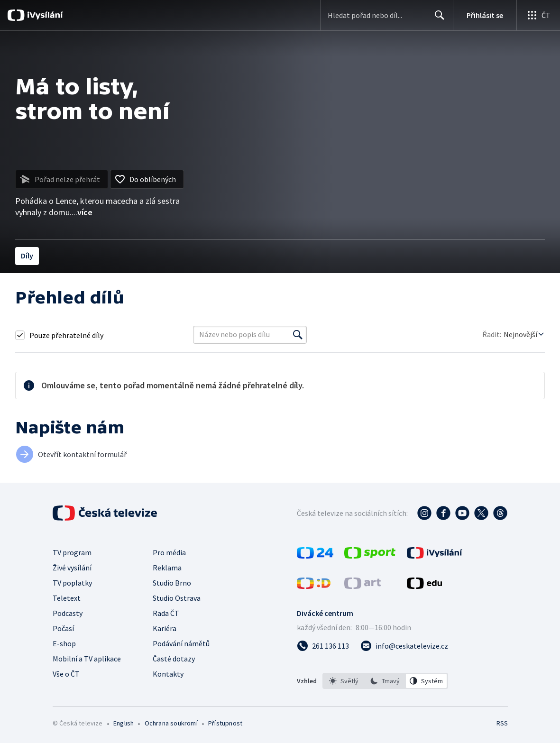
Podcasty (68, 613)
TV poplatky (72, 583)
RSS (502, 723)
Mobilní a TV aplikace (87, 659)
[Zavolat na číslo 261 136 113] (323, 646)
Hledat (437, 19)
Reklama (167, 568)
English (124, 723)
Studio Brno (172, 583)
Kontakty (168, 674)
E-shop (64, 643)
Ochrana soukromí (171, 723)
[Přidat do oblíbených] (147, 179)
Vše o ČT (66, 674)
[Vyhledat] (298, 335)
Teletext (67, 598)
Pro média (169, 552)
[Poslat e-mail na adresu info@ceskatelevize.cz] (404, 646)
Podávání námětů (181, 643)
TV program (72, 552)
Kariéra (165, 628)
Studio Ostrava (177, 598)
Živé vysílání (72, 568)
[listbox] (385, 681)
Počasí (63, 628)
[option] (344, 681)
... (82, 212)
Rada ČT (166, 613)
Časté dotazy (174, 659)
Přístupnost (225, 723)
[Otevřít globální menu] (538, 15)
